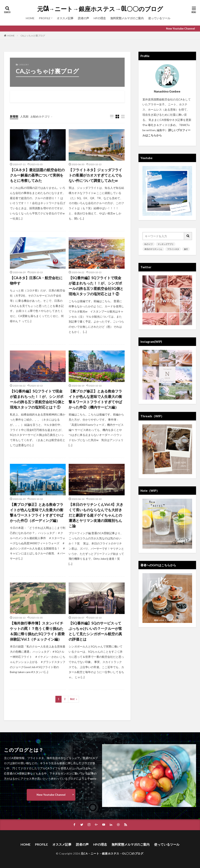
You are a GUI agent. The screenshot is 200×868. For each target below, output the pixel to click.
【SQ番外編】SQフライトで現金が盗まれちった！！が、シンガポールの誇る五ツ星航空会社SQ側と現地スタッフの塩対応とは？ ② (96, 286)
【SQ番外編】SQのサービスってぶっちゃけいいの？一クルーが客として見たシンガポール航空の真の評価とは (95, 631)
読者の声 (83, 18)
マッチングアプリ (166, 244)
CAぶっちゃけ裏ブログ (33, 36)
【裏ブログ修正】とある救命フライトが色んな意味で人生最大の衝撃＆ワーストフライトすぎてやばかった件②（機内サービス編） (95, 399)
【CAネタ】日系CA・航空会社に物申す (36, 280)
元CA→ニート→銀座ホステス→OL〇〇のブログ (100, 9)
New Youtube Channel (51, 795)
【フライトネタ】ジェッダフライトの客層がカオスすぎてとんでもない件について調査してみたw (95, 175)
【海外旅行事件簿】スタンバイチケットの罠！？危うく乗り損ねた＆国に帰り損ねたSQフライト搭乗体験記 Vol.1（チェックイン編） (37, 631)
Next (73, 699)
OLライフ (149, 244)
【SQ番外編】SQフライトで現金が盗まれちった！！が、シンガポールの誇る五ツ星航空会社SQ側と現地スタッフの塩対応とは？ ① (37, 399)
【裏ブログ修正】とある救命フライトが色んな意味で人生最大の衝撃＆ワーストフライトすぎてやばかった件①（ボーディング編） (37, 512)
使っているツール (159, 18)
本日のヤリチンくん (153, 249)
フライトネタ (173, 249)
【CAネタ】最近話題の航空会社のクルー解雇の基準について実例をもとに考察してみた (37, 175)
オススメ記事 (65, 18)
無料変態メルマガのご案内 (127, 18)
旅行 (186, 249)
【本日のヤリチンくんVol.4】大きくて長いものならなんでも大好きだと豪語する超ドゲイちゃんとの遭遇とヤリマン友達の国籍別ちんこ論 (96, 515)
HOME (30, 18)
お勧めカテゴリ (40, 116)
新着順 (14, 116)
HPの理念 (100, 18)
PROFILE (45, 18)
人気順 (24, 116)
